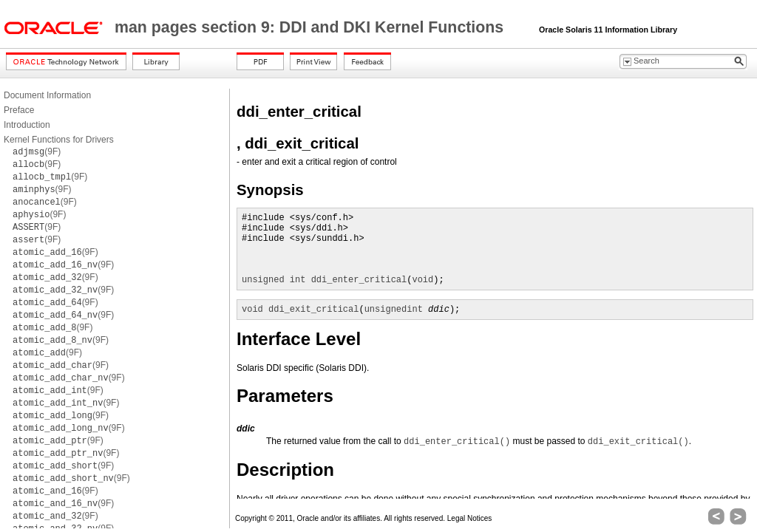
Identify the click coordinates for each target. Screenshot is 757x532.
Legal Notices (470, 518)
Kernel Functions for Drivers (59, 140)
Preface (19, 110)
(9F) (37, 151)
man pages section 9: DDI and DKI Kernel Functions (311, 27)
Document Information (47, 95)
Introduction (27, 125)
